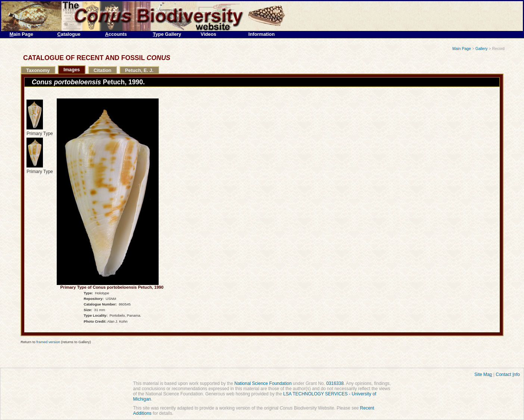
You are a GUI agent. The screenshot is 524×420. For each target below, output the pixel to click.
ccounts (116, 34)
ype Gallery (167, 34)
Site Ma (483, 374)
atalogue (69, 34)
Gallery (482, 49)
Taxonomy (38, 70)
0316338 (335, 383)
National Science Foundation (263, 383)
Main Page (462, 49)
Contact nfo (508, 374)
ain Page (21, 34)
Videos (209, 34)
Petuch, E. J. (139, 70)
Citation (103, 70)
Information (262, 34)
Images (72, 70)
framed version (48, 342)
